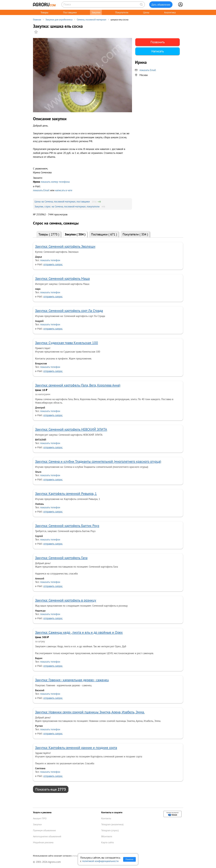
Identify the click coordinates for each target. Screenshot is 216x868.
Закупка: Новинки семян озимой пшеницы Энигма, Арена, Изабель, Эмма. (90, 712)
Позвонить (158, 42)
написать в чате (64, 190)
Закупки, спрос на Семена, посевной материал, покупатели (67, 206)
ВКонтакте (107, 836)
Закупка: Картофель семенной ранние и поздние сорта (76, 748)
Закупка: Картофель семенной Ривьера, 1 (66, 494)
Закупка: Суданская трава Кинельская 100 (67, 343)
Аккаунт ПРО (40, 818)
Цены (146, 12)
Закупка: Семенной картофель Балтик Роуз (67, 526)
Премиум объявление (44, 830)
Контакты (106, 818)
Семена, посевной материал (91, 20)
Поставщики (70, 12)
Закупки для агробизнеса (59, 20)
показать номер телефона (55, 182)
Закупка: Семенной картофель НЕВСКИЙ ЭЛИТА (71, 429)
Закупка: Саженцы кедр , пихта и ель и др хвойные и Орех (79, 632)
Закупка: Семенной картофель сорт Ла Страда (69, 311)
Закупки (96, 12)
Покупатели (122, 12)
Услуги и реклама (42, 812)
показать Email (41, 190)
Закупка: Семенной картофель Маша (62, 278)
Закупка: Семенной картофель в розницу (66, 600)
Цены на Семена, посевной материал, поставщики (62, 201)
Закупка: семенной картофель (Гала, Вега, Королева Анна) (78, 385)
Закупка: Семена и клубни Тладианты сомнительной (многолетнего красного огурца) (98, 461)
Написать (158, 51)
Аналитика (170, 12)
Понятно (129, 859)
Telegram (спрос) (110, 830)
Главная (37, 20)
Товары (44, 12)
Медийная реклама (43, 842)
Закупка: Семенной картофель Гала (61, 558)
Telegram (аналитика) (112, 824)
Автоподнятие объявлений (47, 836)
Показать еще (51, 789)
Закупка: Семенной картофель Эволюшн (65, 246)
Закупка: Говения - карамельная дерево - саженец (72, 680)
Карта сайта (107, 842)
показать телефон (50, 260)
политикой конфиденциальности (100, 861)
